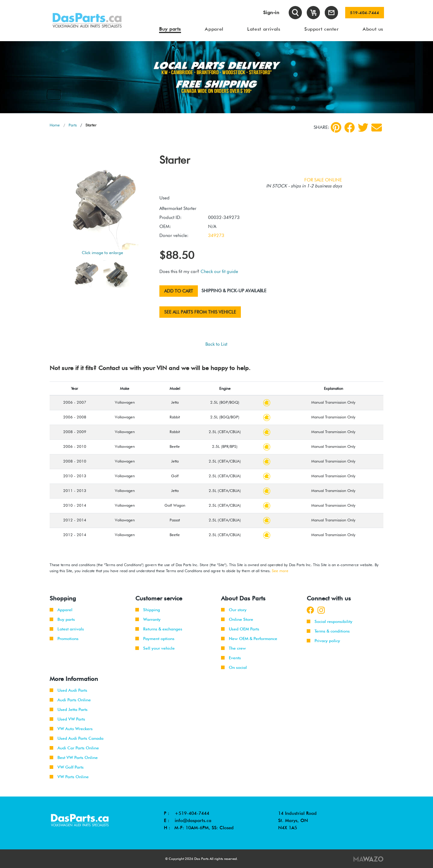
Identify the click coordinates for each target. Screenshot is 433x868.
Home (55, 125)
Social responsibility (330, 621)
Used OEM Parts (240, 629)
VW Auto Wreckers (71, 729)
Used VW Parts (67, 719)
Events (231, 658)
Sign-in (271, 12)
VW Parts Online (69, 777)
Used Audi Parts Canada (77, 738)
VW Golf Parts (67, 767)
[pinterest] (336, 127)
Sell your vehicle (155, 648)
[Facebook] (350, 127)
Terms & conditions (328, 631)
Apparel (61, 610)
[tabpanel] (216, 77)
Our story (234, 610)
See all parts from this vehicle (200, 312)
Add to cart (179, 291)
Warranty (148, 619)
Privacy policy (323, 641)
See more (280, 571)
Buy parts (62, 619)
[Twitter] (363, 127)
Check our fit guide (219, 272)
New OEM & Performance (249, 639)
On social (234, 667)
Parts (73, 125)
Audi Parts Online (70, 700)
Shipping (148, 610)
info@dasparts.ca (193, 821)
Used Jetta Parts (69, 709)
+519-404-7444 (192, 813)
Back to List (216, 344)
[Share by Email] (377, 127)
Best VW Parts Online (74, 757)
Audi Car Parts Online (74, 748)
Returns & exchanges (159, 629)
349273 (216, 235)
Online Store (237, 619)
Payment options (155, 639)
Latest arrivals (67, 629)
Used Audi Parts (68, 690)
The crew (233, 648)
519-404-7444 (364, 13)
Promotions (64, 639)
